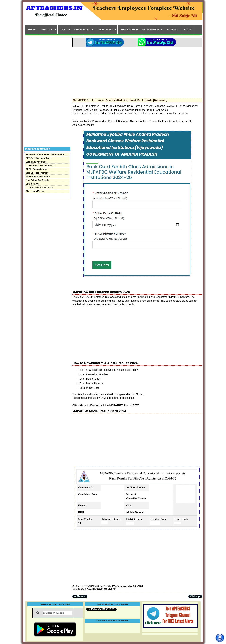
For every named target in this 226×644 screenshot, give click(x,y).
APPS (188, 29)
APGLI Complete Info (36, 169)
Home (32, 29)
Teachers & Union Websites (39, 188)
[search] (58, 613)
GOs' (64, 29)
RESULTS (110, 589)
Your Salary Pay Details (37, 180)
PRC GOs (47, 29)
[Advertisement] (137, 72)
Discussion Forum (35, 191)
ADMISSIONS (95, 589)
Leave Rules (105, 29)
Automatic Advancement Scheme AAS (45, 154)
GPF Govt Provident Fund (38, 158)
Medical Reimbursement (38, 177)
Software (172, 29)
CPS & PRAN (32, 184)
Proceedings (82, 29)
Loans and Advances (36, 162)
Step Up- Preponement (37, 173)
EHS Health (128, 29)
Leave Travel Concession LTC (40, 166)
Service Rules (151, 29)
